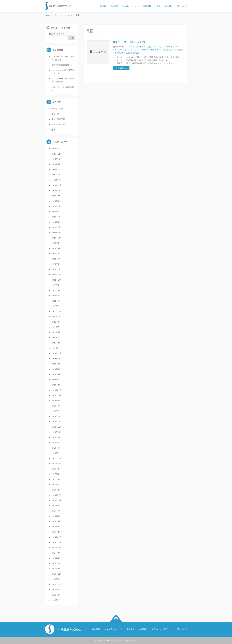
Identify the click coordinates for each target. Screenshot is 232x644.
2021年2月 (56, 343)
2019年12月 (57, 390)
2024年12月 (57, 180)
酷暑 (125, 53)
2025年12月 (57, 154)
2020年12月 (57, 353)
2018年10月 (57, 432)
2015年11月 (57, 542)
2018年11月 (57, 427)
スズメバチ (157, 47)
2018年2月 (56, 453)
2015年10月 (57, 548)
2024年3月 (56, 222)
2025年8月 (56, 164)
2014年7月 (56, 584)
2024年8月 (56, 201)
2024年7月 (56, 206)
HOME (48, 15)
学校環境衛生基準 (167, 50)
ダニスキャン (125, 50)
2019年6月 (56, 406)
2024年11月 (57, 185)
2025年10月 (57, 159)
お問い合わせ (181, 629)
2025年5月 (56, 175)
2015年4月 (56, 563)
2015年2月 (56, 569)
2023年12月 (57, 233)
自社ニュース (60, 15)
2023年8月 (56, 243)
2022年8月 (56, 285)
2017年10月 (57, 464)
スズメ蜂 (166, 47)
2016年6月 (56, 516)
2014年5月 (56, 590)
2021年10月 (57, 317)
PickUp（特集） (58, 109)
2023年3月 (56, 264)
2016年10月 (57, 500)
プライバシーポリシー (161, 629)
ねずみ (149, 47)
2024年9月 (56, 196)
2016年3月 (56, 527)
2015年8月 (56, 553)
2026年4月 (56, 149)
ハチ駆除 (150, 50)
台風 (157, 50)
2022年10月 (57, 280)
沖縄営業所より (58, 124)
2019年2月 (56, 416)
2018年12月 (57, 422)
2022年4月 (56, 301)
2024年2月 (56, 227)
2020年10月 (57, 359)
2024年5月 (56, 217)
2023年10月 (57, 238)
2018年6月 (56, 443)
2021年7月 (56, 327)
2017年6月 (56, 474)
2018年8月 (56, 437)
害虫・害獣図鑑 (58, 119)
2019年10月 (57, 395)
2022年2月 (56, 306)
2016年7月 (56, 511)
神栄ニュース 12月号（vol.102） (130, 42)
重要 (53, 130)
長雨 (130, 53)
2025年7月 (56, 170)
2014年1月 (56, 600)
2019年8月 (56, 401)
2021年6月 (56, 332)
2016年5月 (56, 521)
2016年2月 (56, 532)
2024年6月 (56, 212)
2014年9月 (56, 579)
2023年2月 (56, 269)
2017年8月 (56, 469)
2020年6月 (56, 369)
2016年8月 (56, 506)
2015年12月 (57, 537)
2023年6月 (56, 248)
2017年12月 (57, 458)
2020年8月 (56, 364)
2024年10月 (57, 191)
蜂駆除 (120, 53)
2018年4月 (56, 448)
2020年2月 (56, 385)
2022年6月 (56, 290)
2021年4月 (56, 338)
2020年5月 (56, 374)
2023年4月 (56, 259)
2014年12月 (57, 574)
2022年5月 (56, 296)
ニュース (134, 47)
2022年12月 (57, 275)
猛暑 (176, 50)
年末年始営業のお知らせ (62, 65)
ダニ (173, 47)
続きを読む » (121, 68)
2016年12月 (57, 495)
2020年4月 (56, 380)
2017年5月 (56, 479)
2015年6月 (56, 558)
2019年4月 (56, 411)
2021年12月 (57, 311)
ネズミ (133, 50)
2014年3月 (56, 595)
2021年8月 (56, 322)
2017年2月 (56, 490)
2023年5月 (56, 254)
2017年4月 (56, 485)
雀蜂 (134, 53)
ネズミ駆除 (141, 50)
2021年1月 (56, 348)
